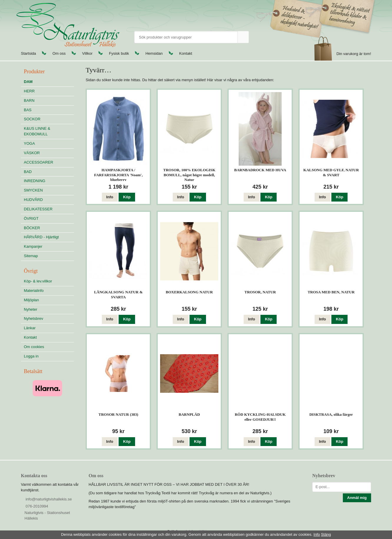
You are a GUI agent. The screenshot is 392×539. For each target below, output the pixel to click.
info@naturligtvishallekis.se (49, 499)
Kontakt (186, 53)
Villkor (87, 53)
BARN (29, 100)
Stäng (326, 534)
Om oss (59, 53)
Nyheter (31, 309)
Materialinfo (34, 291)
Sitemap (31, 256)
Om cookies (34, 347)
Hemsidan (154, 53)
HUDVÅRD (49, 200)
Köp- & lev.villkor (38, 281)
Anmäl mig (357, 498)
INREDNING (49, 181)
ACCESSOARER (39, 162)
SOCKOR (32, 119)
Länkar (30, 328)
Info (110, 197)
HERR (29, 91)
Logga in (31, 356)
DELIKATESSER (49, 209)
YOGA (29, 143)
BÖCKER (32, 228)
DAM (28, 82)
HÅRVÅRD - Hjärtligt (41, 237)
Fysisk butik (119, 53)
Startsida (28, 53)
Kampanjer (33, 246)
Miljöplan (31, 300)
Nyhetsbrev (34, 318)
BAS (28, 110)
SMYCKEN (49, 190)
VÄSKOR (32, 153)
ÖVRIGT (31, 218)
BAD (28, 172)
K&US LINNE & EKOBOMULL (37, 131)
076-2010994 (37, 506)
